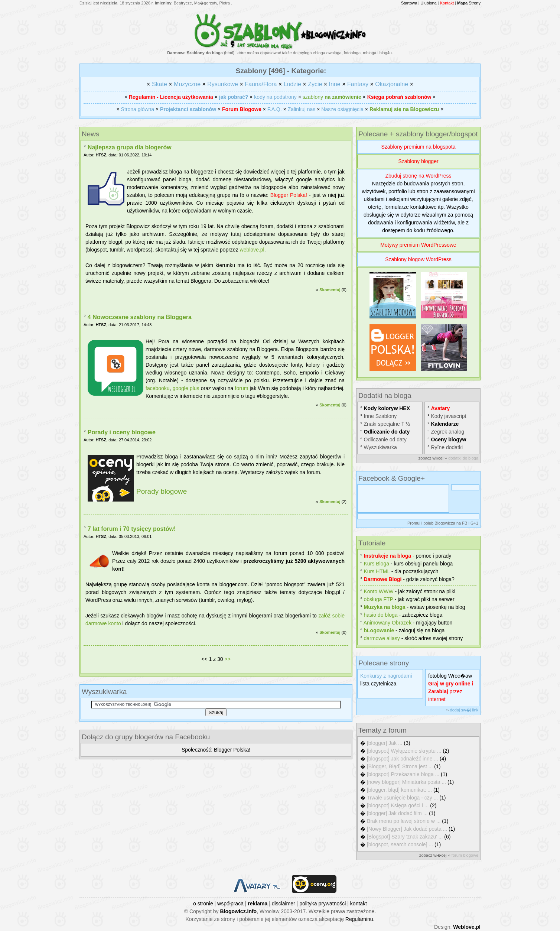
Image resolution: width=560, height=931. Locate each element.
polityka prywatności (323, 904)
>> (227, 659)
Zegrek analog (448, 432)
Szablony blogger (418, 161)
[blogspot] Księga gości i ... (398, 805)
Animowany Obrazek (388, 623)
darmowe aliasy (382, 638)
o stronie (203, 904)
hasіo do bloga (381, 615)
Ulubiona (428, 3)
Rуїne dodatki (447, 447)
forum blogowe (465, 855)
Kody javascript (449, 416)
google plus (186, 388)
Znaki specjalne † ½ (387, 424)
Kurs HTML (377, 571)
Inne (335, 84)
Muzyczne (187, 84)
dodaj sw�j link (464, 710)
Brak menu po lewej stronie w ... (404, 821)
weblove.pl (252, 250)
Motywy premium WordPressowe (418, 245)
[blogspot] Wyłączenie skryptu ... (404, 751)
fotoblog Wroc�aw (450, 676)
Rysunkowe (223, 84)
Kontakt (447, 3)
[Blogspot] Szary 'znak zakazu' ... (405, 837)
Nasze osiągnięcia (342, 109)
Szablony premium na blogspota (418, 147)
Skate (159, 84)
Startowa (409, 3)
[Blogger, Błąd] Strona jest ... (400, 766)
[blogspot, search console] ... (400, 844)
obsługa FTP (379, 599)
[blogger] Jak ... (385, 743)
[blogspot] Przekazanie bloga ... (403, 774)
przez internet (451, 691)
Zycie (315, 84)
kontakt (359, 904)
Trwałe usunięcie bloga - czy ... (403, 798)
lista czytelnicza (378, 684)
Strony (469, 3)
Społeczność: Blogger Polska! (216, 750)
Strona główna (138, 109)
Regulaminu (359, 919)
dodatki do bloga (463, 458)
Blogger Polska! (289, 195)
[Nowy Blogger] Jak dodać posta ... (407, 829)
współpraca (230, 904)
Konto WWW (379, 591)
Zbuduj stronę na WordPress (419, 176)
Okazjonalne (392, 84)
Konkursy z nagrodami (386, 676)
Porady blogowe (162, 491)
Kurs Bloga (377, 564)
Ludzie (292, 84)
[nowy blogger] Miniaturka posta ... (406, 782)
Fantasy (358, 84)
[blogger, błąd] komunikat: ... (399, 790)
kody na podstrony (275, 97)
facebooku (158, 388)
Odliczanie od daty (385, 439)
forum (242, 388)
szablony (332, 97)
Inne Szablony (380, 416)
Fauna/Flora (261, 84)
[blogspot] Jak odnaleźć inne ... (403, 759)
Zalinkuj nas (302, 109)
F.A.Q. (275, 109)
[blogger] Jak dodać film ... (397, 813)
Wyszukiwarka (380, 447)
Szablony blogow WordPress (418, 259)
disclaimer (284, 904)
